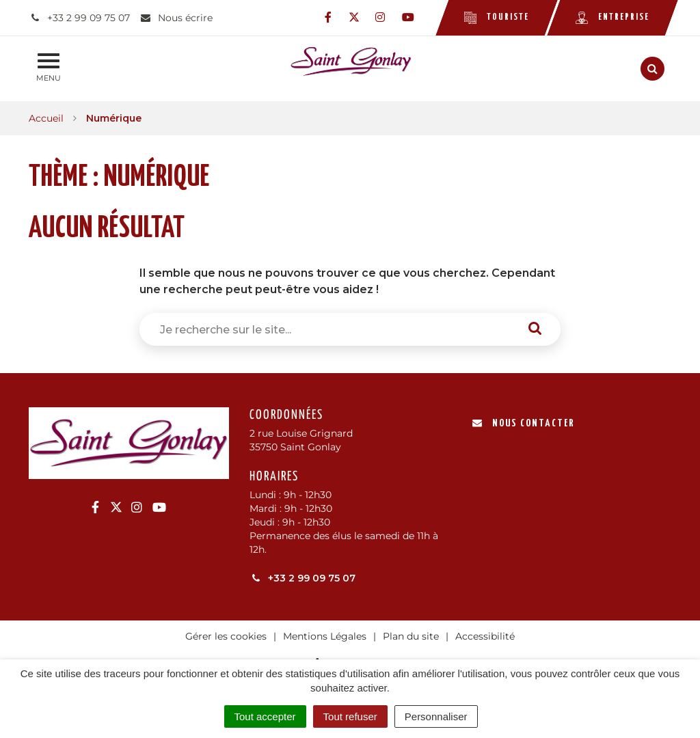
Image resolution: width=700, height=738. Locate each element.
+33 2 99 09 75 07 (302, 578)
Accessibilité (485, 636)
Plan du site (411, 636)
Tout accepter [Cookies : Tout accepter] (265, 716)
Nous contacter (523, 423)
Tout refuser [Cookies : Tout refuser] (350, 716)
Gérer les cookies (226, 636)
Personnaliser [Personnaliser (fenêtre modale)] (436, 716)
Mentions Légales (325, 636)
